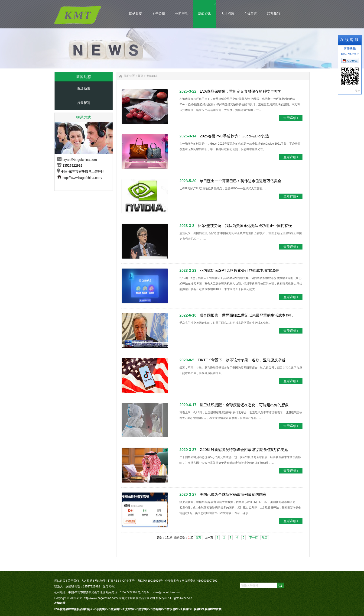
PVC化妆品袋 (77, 609)
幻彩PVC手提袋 (95, 609)
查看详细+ (291, 118)
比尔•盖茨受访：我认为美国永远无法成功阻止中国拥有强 (245, 226)
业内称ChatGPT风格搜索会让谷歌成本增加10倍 (239, 271)
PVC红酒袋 (112, 609)
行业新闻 (84, 103)
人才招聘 (87, 581)
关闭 (357, 91)
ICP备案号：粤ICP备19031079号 (142, 581)
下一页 (253, 538)
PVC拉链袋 (154, 609)
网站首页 (60, 581)
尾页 (265, 538)
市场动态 (84, 89)
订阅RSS (114, 581)
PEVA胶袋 (182, 609)
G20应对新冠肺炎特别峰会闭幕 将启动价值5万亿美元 (244, 450)
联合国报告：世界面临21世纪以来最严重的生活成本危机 (246, 315)
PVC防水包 (168, 609)
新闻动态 (152, 76)
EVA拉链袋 (61, 609)
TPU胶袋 (194, 609)
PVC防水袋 (140, 609)
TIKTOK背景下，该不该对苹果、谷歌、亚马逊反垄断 (241, 360)
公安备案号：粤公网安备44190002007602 (191, 581)
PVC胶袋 (216, 609)
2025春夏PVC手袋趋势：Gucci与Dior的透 (234, 136)
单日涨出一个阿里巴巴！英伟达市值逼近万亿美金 (240, 181)
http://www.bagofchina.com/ (82, 178)
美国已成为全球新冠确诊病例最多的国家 (233, 494)
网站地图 (100, 581)
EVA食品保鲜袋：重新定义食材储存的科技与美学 (240, 91)
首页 (140, 76)
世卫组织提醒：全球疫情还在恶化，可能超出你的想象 (244, 405)
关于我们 (73, 581)
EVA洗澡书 (126, 609)
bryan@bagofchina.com (80, 160)
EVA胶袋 (205, 609)
